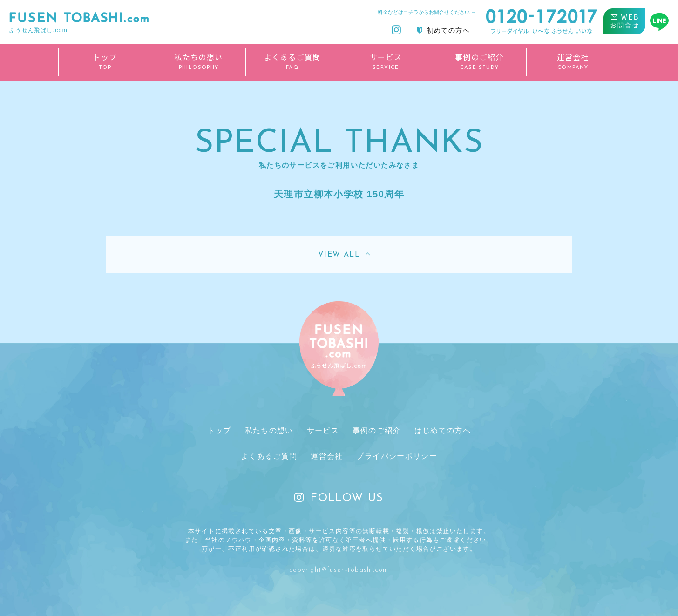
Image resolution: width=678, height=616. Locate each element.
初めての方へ (444, 30)
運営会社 (327, 457)
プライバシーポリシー (395, 457)
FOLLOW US (339, 499)
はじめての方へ (440, 430)
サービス (323, 430)
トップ (222, 430)
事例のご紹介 (375, 430)
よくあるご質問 (271, 457)
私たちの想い (271, 430)
